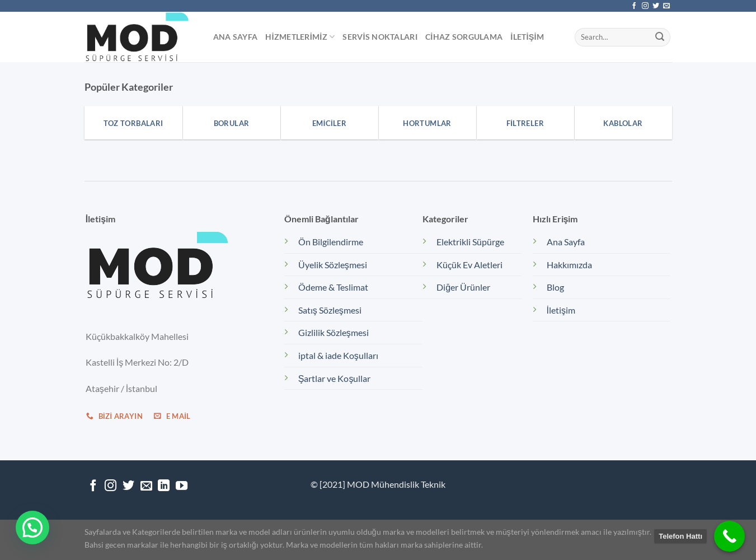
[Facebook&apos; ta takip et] (634, 6)
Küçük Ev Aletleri (469, 265)
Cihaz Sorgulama (464, 37)
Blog (555, 287)
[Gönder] (660, 37)
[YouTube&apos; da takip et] (182, 486)
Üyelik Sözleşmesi (333, 265)
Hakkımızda (569, 265)
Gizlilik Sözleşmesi (334, 332)
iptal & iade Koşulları (338, 355)
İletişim (527, 37)
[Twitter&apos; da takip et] (656, 6)
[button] (32, 528)
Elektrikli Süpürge (470, 242)
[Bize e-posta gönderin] (666, 6)
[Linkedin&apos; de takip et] (164, 486)
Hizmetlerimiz (300, 37)
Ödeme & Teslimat (333, 287)
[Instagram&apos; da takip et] (645, 6)
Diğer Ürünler (463, 287)
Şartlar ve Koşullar (335, 378)
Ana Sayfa (236, 37)
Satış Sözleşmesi (330, 310)
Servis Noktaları (380, 37)
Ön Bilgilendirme (331, 242)
